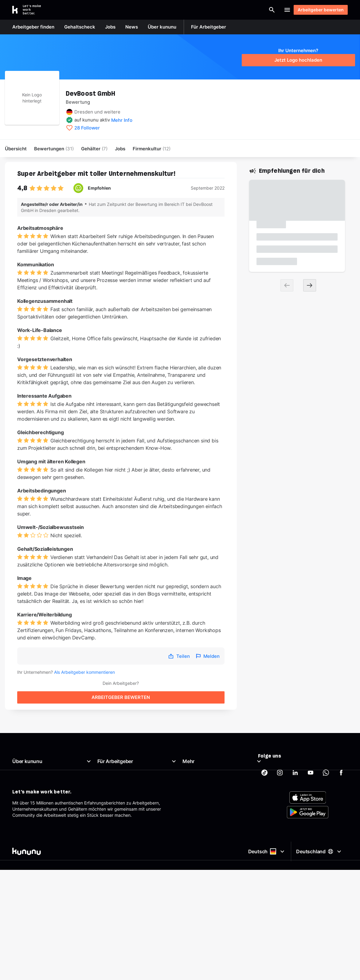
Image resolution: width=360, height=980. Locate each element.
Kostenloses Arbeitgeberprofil (127, 768)
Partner (190, 797)
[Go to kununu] (30, 10)
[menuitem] (152, 149)
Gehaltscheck (196, 745)
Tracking (191, 804)
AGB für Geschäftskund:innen (127, 797)
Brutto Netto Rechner (204, 753)
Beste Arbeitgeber (201, 760)
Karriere (20, 775)
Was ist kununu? (28, 745)
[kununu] (95, 877)
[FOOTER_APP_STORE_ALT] (308, 827)
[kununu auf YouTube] (311, 748)
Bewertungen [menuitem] (54, 149)
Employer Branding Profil (122, 775)
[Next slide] (310, 286)
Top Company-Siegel (119, 753)
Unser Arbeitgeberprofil (36, 753)
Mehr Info (122, 120)
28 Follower (87, 128)
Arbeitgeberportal (115, 745)
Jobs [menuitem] (120, 149)
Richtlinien (22, 782)
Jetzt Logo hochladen (298, 60)
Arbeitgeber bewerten (318, 10)
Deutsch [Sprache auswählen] (266, 877)
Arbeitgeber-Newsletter (121, 790)
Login (269, 10)
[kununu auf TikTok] (264, 748)
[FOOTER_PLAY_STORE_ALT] (308, 842)
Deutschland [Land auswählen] (319, 877)
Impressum (194, 775)
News (18, 760)
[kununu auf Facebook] (341, 748)
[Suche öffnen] (173, 10)
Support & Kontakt (31, 790)
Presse (19, 768)
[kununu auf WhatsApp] (326, 748)
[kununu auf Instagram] (280, 748)
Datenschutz (195, 782)
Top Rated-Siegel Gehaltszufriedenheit (136, 760)
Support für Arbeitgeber (121, 782)
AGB (187, 768)
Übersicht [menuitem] (16, 149)
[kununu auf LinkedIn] (295, 748)
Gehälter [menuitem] (94, 149)
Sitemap (191, 790)
